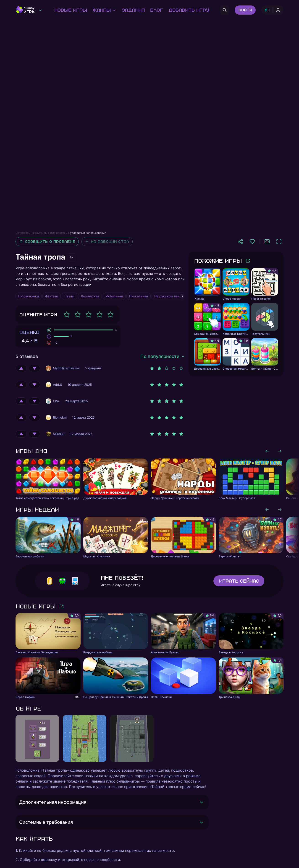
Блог (156, 10)
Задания (133, 10)
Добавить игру (189, 10)
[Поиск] (225, 10)
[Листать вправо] (280, 451)
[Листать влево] (267, 451)
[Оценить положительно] (21, 368)
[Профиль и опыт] (272, 10)
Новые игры (70, 10)
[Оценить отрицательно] (34, 368)
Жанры (104, 10)
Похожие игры (218, 261)
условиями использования (88, 233)
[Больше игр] (248, 261)
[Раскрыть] (202, 802)
